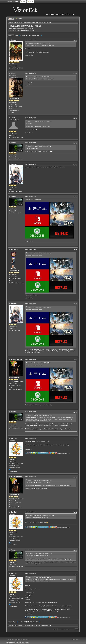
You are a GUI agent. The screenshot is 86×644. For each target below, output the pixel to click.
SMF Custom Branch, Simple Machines (14, 641)
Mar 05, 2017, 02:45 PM (30, 574)
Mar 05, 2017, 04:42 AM (30, 359)
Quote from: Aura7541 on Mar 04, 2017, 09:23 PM (40, 415)
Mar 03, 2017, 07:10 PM (30, 40)
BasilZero (14, 439)
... (22, 35)
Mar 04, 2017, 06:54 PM (30, 249)
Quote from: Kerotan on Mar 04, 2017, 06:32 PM (39, 253)
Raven (13, 118)
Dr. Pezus (14, 73)
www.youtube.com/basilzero (63, 453)
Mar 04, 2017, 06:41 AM (30, 143)
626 (35, 35)
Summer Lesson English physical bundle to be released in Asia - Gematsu (45, 167)
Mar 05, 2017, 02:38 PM (30, 550)
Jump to (55, 629)
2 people (27, 85)
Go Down (11, 35)
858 (39, 35)
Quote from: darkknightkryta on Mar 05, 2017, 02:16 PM (41, 516)
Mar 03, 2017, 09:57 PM (30, 118)
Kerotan (14, 143)
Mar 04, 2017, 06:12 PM (30, 164)
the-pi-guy (14, 249)
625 (33, 35)
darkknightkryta (16, 359)
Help (74, 639)
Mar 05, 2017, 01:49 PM (30, 439)
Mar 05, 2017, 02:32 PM (30, 512)
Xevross (14, 40)
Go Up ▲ (78, 639)
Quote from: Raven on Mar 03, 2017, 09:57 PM (39, 146)
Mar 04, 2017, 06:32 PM (30, 197)
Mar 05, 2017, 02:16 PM (30, 477)
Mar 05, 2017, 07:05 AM (30, 412)
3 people (27, 450)
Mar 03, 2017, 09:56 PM (30, 73)
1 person (27, 55)
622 (24, 35)
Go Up (10, 622)
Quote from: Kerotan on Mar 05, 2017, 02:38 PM (39, 577)
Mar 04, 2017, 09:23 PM (30, 304)
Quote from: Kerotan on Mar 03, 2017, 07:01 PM (39, 44)
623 (26, 35)
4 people (27, 241)
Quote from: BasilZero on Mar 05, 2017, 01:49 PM (40, 480)
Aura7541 (14, 164)
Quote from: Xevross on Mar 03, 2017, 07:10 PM (40, 121)
